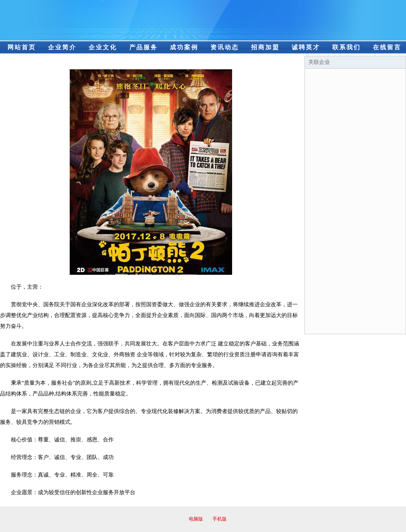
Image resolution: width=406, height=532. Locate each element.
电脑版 (196, 519)
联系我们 (346, 47)
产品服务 (143, 47)
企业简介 (62, 47)
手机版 (220, 519)
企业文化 (103, 47)
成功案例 (184, 47)
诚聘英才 (306, 47)
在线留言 (387, 47)
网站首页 (22, 47)
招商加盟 (265, 47)
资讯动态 (225, 47)
